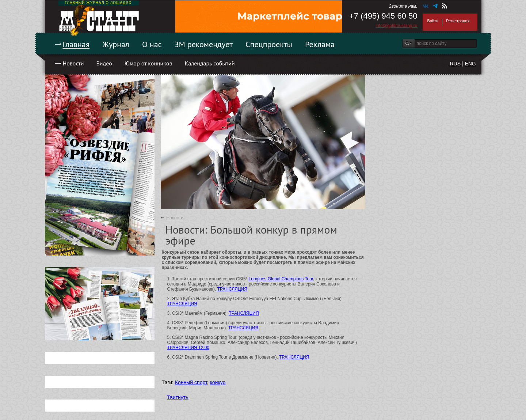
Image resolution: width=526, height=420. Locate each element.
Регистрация (458, 21)
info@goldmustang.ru (396, 26)
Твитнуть (178, 397)
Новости (73, 63)
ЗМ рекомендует (204, 44)
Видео (104, 63)
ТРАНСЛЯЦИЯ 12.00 (188, 348)
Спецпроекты (269, 44)
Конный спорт (191, 382)
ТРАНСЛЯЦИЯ (232, 289)
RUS (455, 64)
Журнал (116, 44)
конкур (218, 382)
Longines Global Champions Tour (281, 279)
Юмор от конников (148, 63)
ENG (470, 64)
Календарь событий (209, 63)
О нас (152, 44)
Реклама (320, 44)
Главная (76, 44)
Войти (433, 21)
